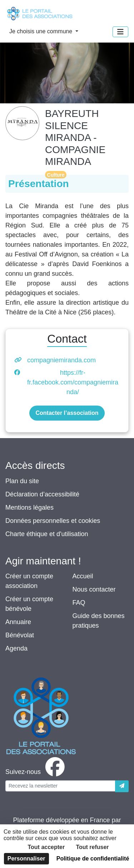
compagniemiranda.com (61, 360)
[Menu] (120, 32)
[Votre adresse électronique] (60, 786)
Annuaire (18, 622)
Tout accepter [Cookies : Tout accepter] (46, 847)
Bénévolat (20, 635)
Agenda (16, 648)
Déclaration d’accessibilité (42, 494)
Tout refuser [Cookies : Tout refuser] (92, 847)
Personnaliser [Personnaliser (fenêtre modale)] (26, 859)
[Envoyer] (122, 786)
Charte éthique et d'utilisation (47, 534)
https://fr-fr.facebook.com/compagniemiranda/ (73, 382)
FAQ (79, 603)
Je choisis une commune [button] (42, 31)
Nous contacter (94, 589)
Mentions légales (29, 507)
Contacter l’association (67, 413)
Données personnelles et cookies (53, 521)
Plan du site (22, 481)
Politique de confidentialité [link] (93, 859)
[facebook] (36, 772)
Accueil (83, 576)
